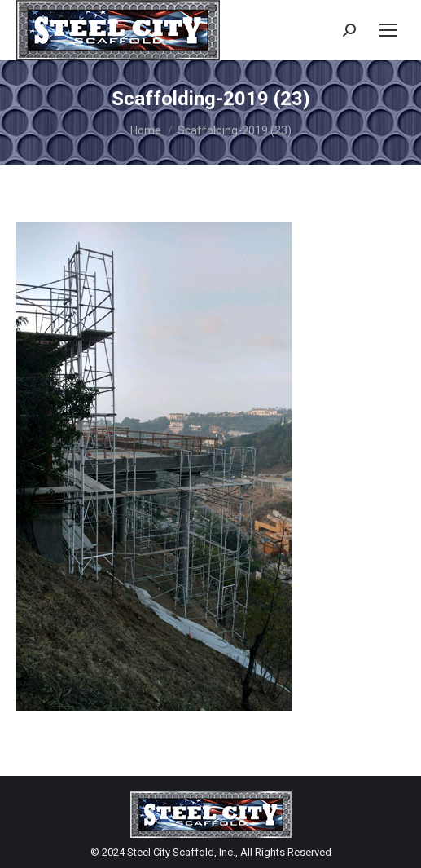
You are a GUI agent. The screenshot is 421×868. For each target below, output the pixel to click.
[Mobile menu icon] (388, 30)
